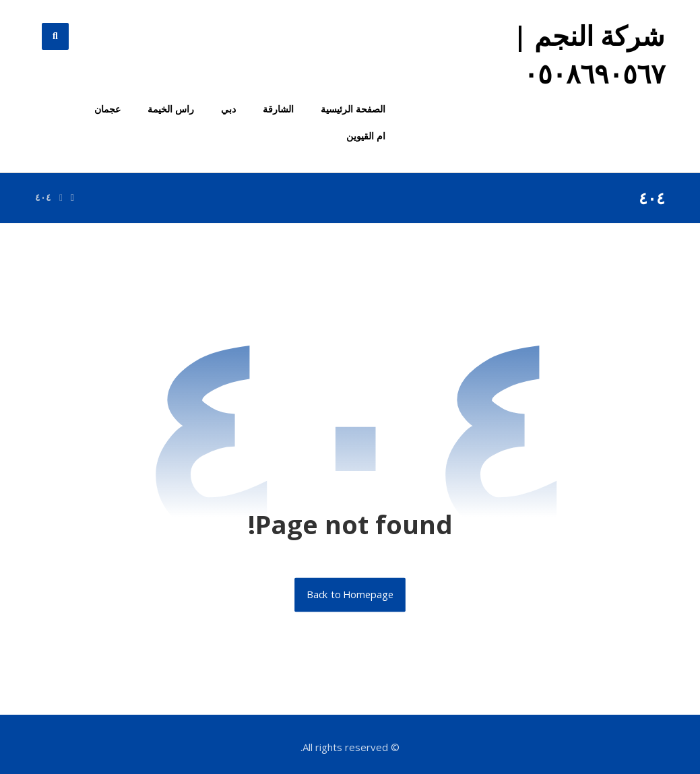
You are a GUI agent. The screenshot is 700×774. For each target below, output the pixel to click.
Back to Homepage (350, 595)
